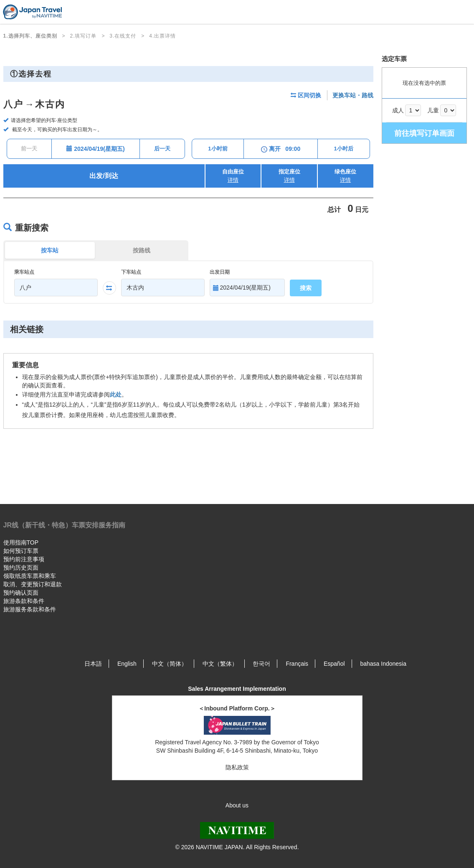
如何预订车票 (21, 551)
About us (237, 805)
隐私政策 (237, 767)
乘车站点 (24, 272)
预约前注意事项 (24, 559)
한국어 (261, 664)
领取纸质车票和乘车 (30, 576)
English (127, 664)
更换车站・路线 (353, 95)
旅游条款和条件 (24, 601)
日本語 (93, 664)
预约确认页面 (21, 593)
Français (297, 664)
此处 (116, 395)
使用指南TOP (21, 542)
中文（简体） (170, 664)
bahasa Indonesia (383, 664)
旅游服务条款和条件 (30, 609)
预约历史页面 (21, 568)
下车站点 (131, 272)
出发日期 (220, 272)
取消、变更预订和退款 (33, 584)
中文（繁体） (220, 664)
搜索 (306, 288)
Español (334, 664)
